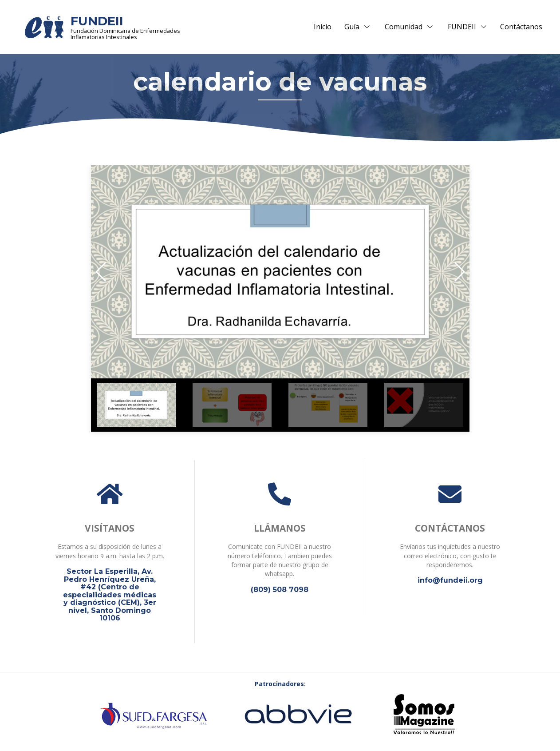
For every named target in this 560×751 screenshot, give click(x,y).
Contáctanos (521, 27)
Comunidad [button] (409, 27)
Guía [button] (357, 27)
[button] (101, 272)
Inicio (323, 27)
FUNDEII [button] (467, 27)
